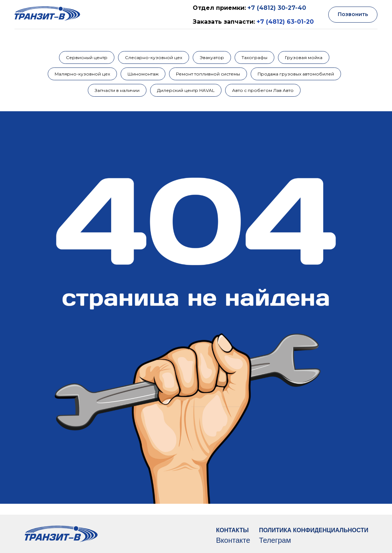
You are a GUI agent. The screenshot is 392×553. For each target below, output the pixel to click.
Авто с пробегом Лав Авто (263, 90)
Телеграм (275, 540)
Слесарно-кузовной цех (154, 57)
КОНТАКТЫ (232, 530)
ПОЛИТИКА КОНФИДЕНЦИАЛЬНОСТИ (314, 530)
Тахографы (254, 57)
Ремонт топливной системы (208, 74)
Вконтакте (233, 540)
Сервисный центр (87, 57)
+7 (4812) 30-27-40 (277, 8)
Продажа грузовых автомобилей (296, 74)
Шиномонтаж (143, 74)
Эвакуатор (212, 57)
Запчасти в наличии (117, 90)
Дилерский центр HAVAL (186, 90)
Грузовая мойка (304, 57)
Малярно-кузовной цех (82, 74)
